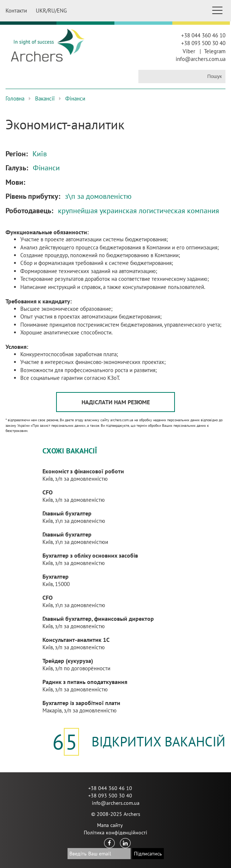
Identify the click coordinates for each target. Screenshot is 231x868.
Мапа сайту (110, 825)
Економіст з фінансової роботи (83, 471)
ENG (62, 11)
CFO (48, 492)
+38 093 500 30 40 (203, 43)
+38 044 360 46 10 (203, 35)
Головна (15, 98)
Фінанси (75, 98)
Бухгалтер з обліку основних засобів (90, 555)
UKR (41, 11)
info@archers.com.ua (201, 59)
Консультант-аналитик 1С (76, 640)
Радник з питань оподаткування (85, 682)
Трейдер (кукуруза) (68, 661)
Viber (189, 51)
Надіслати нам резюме (116, 402)
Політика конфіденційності (115, 833)
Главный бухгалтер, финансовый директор (98, 619)
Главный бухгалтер (67, 513)
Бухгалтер (56, 576)
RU (51, 11)
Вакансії (45, 98)
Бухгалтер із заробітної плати (81, 703)
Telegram (215, 51)
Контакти (16, 11)
